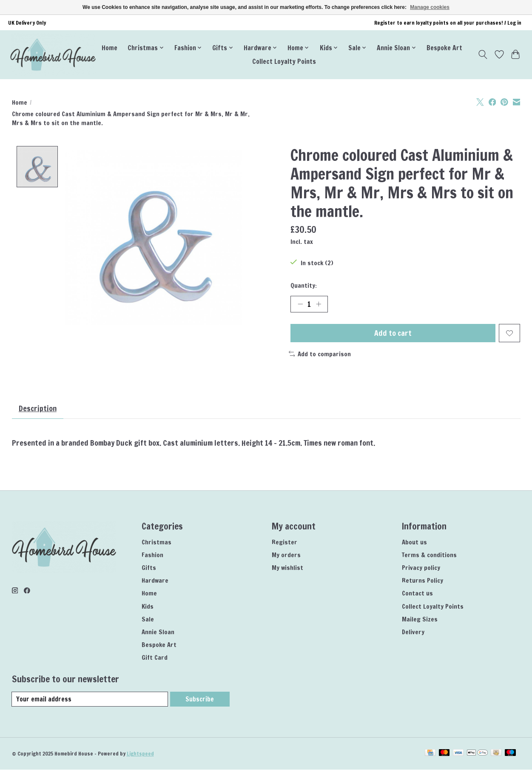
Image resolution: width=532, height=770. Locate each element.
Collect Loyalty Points (284, 61)
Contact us (417, 594)
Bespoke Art (444, 48)
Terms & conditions (429, 555)
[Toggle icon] (482, 54)
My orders (286, 555)
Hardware (155, 581)
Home (110, 48)
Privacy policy (421, 568)
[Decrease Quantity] (300, 304)
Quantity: (304, 285)
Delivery (413, 632)
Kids (148, 607)
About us (414, 542)
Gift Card (155, 658)
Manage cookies (430, 7)
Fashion (152, 555)
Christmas (156, 542)
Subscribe (200, 700)
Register (284, 542)
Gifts (149, 568)
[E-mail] (90, 699)
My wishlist (287, 568)
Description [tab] (38, 409)
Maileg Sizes (420, 620)
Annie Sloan (158, 632)
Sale (148, 620)
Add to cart (393, 333)
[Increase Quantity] (319, 304)
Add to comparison (320, 354)
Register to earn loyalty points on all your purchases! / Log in (448, 23)
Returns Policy (422, 581)
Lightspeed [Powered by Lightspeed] (140, 754)
